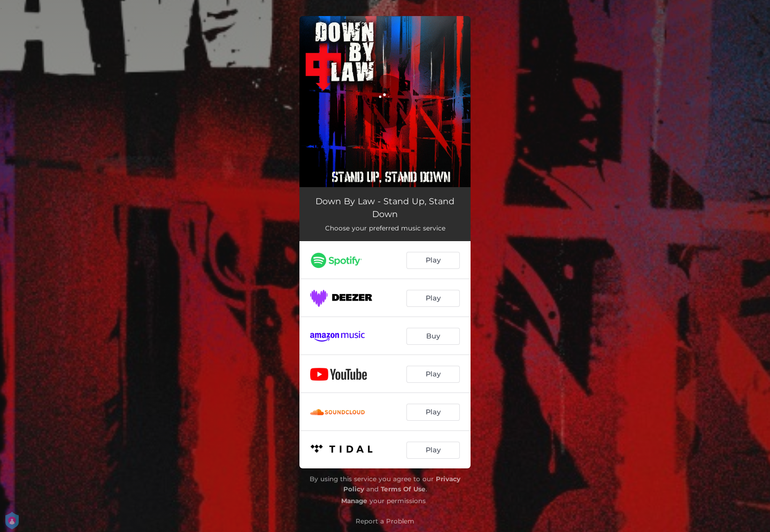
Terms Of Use (403, 489)
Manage (354, 501)
